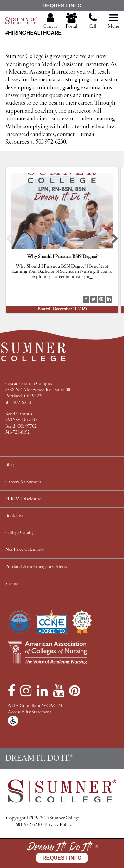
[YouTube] (58, 691)
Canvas (50, 21)
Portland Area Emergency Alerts (36, 567)
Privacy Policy (58, 825)
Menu (114, 21)
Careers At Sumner (23, 482)
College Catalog (20, 533)
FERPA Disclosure (23, 499)
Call (93, 23)
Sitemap (13, 584)
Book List (14, 516)
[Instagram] (26, 691)
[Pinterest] (75, 691)
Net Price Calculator (25, 550)
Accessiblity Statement (30, 712)
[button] (9, 240)
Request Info (62, 6)
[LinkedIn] (42, 691)
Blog (9, 465)
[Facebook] (12, 691)
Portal (71, 21)
